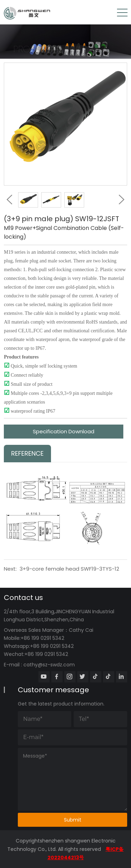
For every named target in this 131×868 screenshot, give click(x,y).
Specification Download (64, 431)
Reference (27, 453)
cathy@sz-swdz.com (49, 665)
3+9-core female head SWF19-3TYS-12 (69, 569)
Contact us (23, 598)
